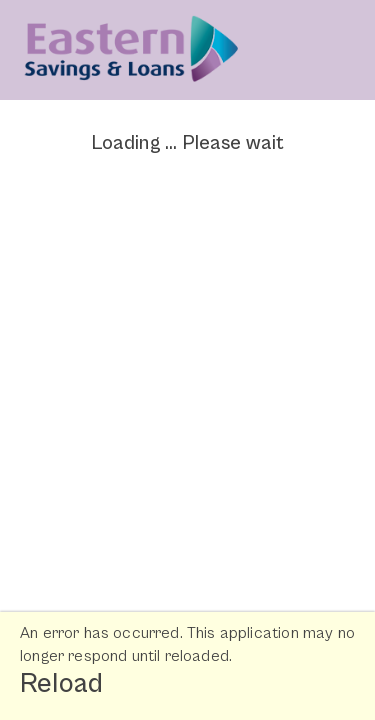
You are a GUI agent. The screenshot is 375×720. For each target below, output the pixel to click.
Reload (61, 684)
